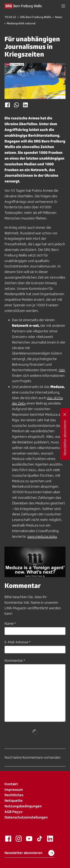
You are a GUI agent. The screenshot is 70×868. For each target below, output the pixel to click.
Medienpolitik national (21, 23)
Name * (10, 623)
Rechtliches (14, 795)
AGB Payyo (13, 812)
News (59, 17)
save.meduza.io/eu (42, 536)
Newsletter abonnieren (29, 853)
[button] (63, 6)
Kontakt (11, 784)
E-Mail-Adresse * (17, 642)
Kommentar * (15, 660)
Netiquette (14, 800)
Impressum (14, 790)
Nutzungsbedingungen (23, 806)
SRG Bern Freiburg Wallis (36, 17)
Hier (62, 370)
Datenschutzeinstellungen (26, 817)
